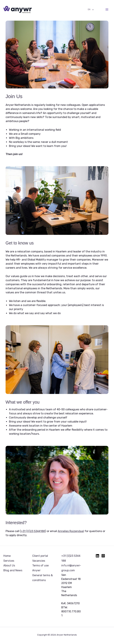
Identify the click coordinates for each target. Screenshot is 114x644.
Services (9, 561)
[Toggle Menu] (92, 10)
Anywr (36, 570)
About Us (9, 565)
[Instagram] (103, 556)
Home (7, 556)
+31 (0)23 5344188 (33, 531)
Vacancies (39, 561)
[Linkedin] (97, 556)
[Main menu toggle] (107, 10)
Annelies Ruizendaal (71, 531)
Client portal (40, 556)
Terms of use (40, 565)
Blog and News (13, 570)
